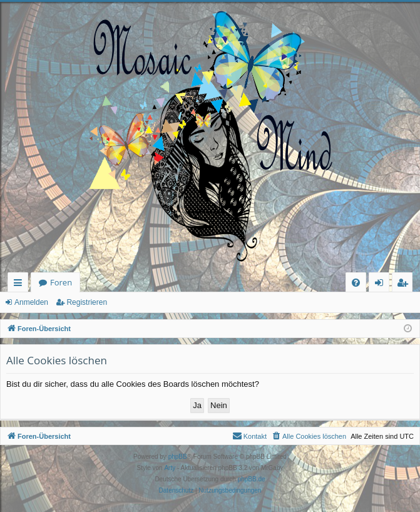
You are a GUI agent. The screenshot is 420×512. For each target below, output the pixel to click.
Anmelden (31, 302)
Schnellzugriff (20, 284)
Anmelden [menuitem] (382, 284)
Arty (170, 468)
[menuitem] (356, 283)
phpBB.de (252, 479)
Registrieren (87, 302)
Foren (61, 282)
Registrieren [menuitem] (405, 284)
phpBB (178, 457)
